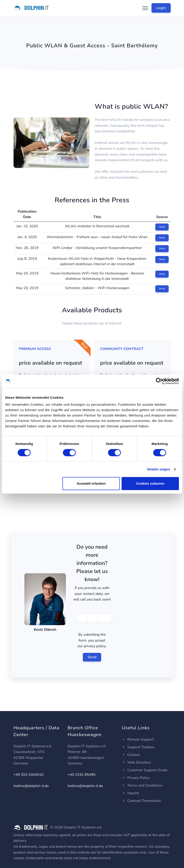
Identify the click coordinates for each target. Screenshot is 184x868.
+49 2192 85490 (82, 775)
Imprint (130, 793)
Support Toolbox (138, 747)
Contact (131, 755)
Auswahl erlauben (91, 483)
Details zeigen (159, 469)
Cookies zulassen (150, 483)
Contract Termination (142, 801)
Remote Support (138, 739)
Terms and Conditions (142, 785)
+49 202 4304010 (29, 775)
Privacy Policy (136, 778)
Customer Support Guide (145, 770)
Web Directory (136, 762)
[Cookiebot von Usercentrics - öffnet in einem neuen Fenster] (159, 381)
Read (162, 227)
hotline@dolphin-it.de (31, 786)
